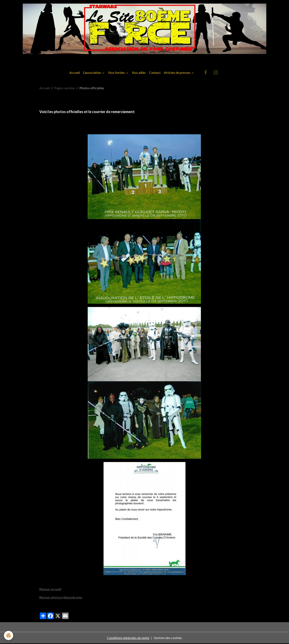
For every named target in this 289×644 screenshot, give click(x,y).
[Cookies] (9, 635)
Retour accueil (50, 589)
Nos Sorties (117, 73)
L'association (92, 73)
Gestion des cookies (168, 638)
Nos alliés (139, 73)
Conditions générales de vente (128, 638)
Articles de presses (177, 73)
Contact (155, 73)
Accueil (75, 73)
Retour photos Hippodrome (61, 598)
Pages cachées (65, 89)
